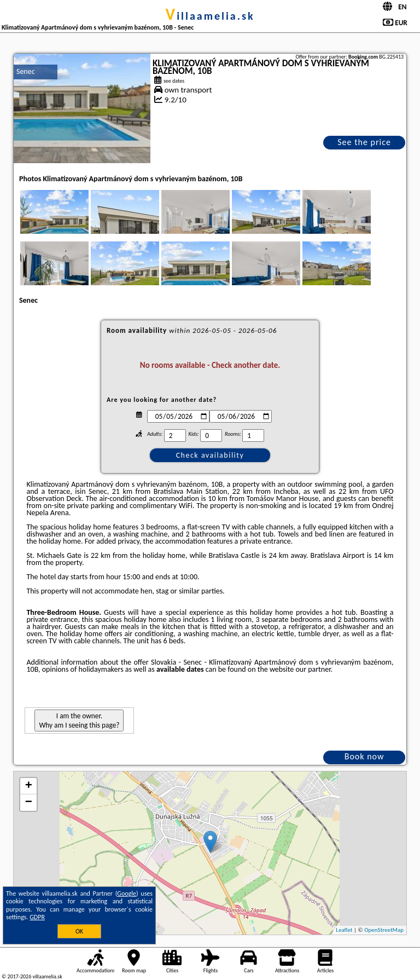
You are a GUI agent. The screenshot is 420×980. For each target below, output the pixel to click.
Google (127, 893)
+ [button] (29, 786)
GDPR (37, 917)
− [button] (29, 803)
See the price (364, 142)
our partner (313, 669)
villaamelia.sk (210, 16)
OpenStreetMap (384, 930)
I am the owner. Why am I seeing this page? (79, 720)
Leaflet (344, 930)
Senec (26, 71)
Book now (364, 756)
